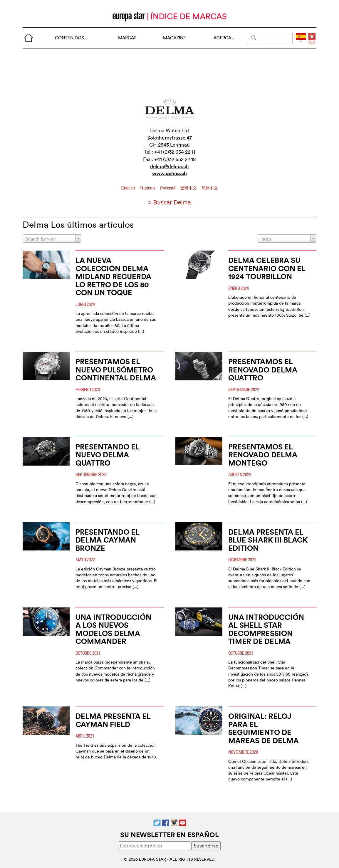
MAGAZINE (174, 38)
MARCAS (127, 38)
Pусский (168, 188)
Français (148, 188)
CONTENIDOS (71, 38)
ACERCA (224, 38)
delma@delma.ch (169, 166)
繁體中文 (189, 188)
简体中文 (210, 188)
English (129, 188)
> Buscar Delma (169, 202)
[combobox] (52, 239)
